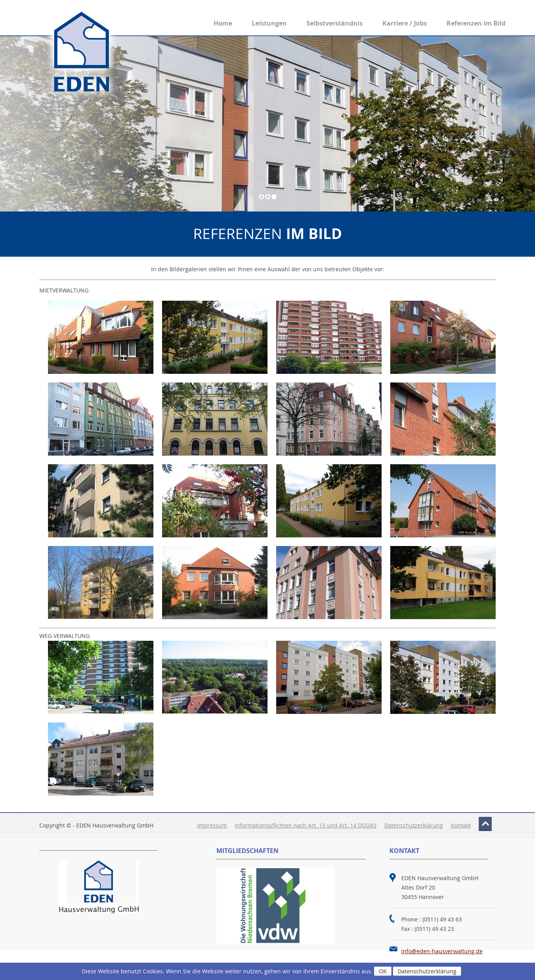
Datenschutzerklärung (414, 825)
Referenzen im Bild (476, 23)
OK (383, 971)
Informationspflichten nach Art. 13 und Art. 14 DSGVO (306, 825)
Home (223, 23)
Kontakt (461, 825)
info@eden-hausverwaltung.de (442, 951)
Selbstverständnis (335, 23)
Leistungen (269, 23)
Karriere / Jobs (405, 23)
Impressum (212, 825)
